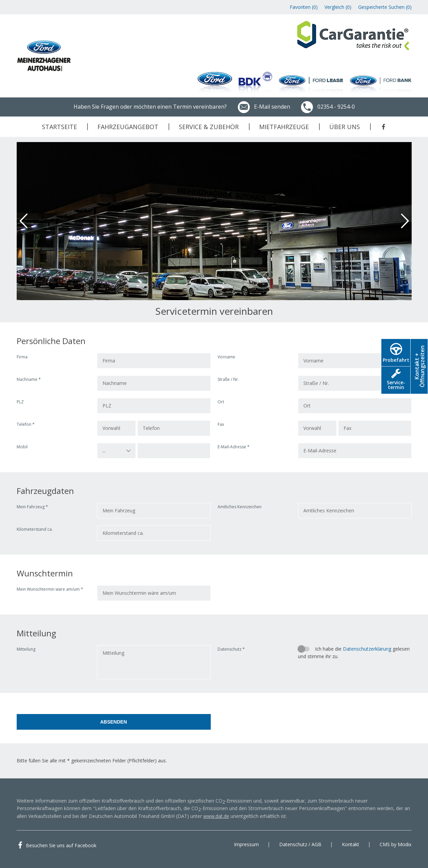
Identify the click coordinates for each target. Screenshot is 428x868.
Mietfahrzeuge (284, 127)
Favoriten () (304, 7)
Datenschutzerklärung (367, 649)
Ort (221, 402)
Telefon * (26, 424)
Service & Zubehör (209, 127)
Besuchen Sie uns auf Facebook (61, 845)
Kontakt (351, 844)
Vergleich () (338, 7)
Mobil (22, 447)
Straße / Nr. (228, 379)
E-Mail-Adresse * (234, 447)
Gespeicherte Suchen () (385, 7)
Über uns (345, 127)
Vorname (226, 357)
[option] (214, 221)
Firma (22, 357)
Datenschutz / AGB (300, 844)
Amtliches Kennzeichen (240, 507)
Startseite (59, 127)
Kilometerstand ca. (35, 529)
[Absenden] (114, 722)
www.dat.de (216, 816)
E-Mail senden (264, 107)
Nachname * (29, 379)
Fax (221, 424)
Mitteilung (26, 649)
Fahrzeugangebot (128, 127)
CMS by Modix (395, 844)
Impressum (246, 844)
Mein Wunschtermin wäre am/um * (50, 589)
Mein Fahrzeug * (32, 507)
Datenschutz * (231, 649)
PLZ (20, 402)
